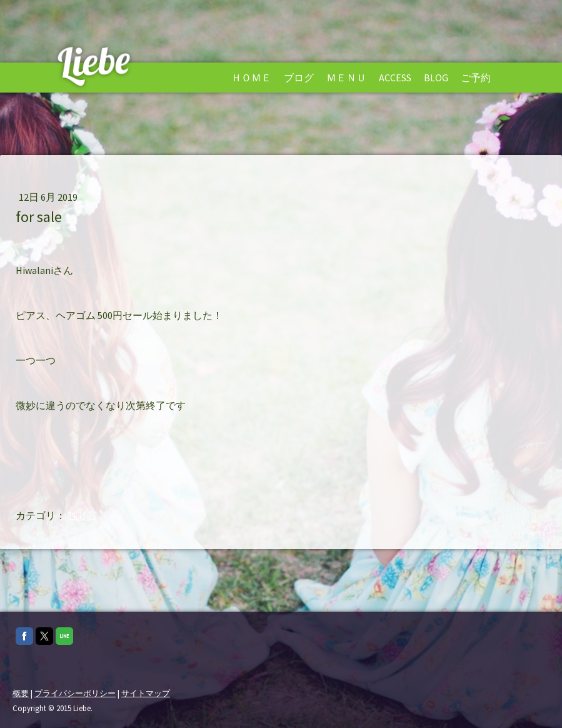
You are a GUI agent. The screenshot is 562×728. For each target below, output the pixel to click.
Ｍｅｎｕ (346, 78)
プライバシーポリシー (75, 693)
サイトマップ (146, 693)
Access (395, 78)
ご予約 (476, 78)
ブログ (299, 78)
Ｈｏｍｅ (251, 78)
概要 (21, 693)
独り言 (83, 515)
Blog (436, 78)
